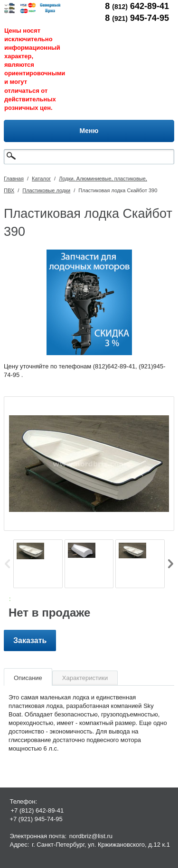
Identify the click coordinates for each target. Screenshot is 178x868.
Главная (14, 179)
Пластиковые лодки (46, 190)
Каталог (41, 179)
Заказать (30, 640)
